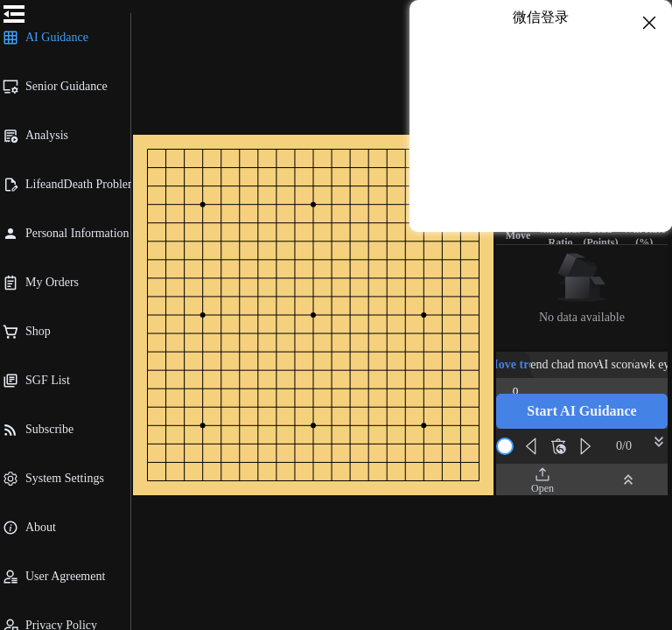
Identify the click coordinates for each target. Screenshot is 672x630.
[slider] (505, 446)
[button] (582, 411)
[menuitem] (65, 38)
